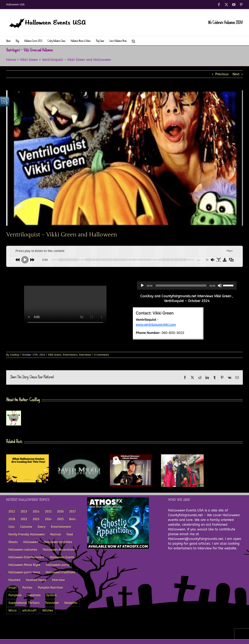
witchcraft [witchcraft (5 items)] (29, 611)
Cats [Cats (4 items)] (12, 527)
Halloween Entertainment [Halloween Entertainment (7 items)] (26, 557)
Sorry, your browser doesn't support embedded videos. (65, 306)
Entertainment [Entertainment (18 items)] (61, 527)
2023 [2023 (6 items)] (36, 519)
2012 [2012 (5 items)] (12, 512)
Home (11, 60)
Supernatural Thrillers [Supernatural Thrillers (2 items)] (24, 603)
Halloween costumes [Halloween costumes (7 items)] (23, 550)
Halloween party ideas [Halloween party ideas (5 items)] (24, 572)
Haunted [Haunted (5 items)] (14, 580)
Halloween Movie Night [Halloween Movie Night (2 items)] (24, 565)
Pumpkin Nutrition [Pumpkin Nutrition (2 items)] (50, 588)
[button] (133, 41)
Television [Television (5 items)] (52, 603)
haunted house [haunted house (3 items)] (36, 580)
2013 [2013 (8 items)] (24, 512)
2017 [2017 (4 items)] (72, 512)
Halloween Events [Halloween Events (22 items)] (62, 557)
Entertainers (70, 355)
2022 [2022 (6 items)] (24, 519)
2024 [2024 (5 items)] (48, 519)
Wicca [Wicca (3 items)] (13, 611)
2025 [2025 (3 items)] (60, 519)
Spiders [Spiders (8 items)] (51, 595)
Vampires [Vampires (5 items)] (71, 603)
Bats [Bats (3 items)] (72, 519)
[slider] (181, 286)
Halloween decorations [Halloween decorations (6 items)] (59, 550)
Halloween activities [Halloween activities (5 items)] (58, 542)
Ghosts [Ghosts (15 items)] (13, 542)
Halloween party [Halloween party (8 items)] (58, 565)
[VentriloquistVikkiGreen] (124, 158)
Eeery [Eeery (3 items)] (41, 527)
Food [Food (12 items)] (70, 534)
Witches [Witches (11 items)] (48, 611)
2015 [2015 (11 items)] (48, 512)
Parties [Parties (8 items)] (27, 588)
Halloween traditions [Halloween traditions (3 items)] (60, 572)
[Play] (142, 286)
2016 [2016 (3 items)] (60, 512)
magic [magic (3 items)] (13, 588)
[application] (187, 286)
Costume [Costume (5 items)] (26, 527)
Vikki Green (29, 60)
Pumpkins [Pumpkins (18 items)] (15, 595)
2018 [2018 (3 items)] (12, 519)
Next (236, 74)
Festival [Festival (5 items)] (56, 534)
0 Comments (102, 355)
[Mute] (220, 286)
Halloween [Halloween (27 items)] (31, 542)
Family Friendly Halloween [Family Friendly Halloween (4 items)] (27, 534)
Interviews (85, 355)
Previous (222, 74)
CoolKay (15, 355)
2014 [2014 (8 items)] (36, 512)
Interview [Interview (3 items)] (58, 580)
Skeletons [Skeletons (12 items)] (34, 595)
